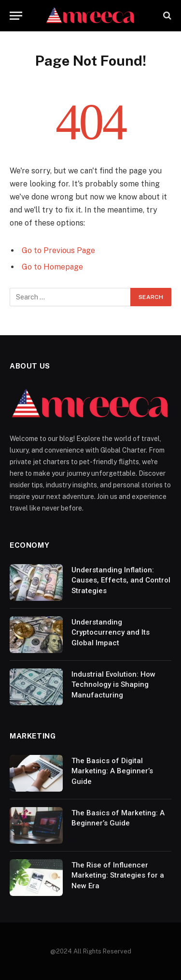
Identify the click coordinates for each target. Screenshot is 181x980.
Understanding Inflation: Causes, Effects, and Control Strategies (121, 580)
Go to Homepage (52, 267)
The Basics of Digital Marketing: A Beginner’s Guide (112, 771)
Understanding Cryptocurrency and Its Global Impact (111, 632)
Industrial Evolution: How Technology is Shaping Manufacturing (113, 685)
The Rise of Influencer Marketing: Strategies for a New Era (118, 875)
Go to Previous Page (58, 250)
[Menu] (16, 16)
